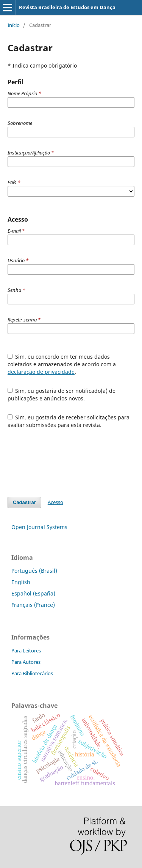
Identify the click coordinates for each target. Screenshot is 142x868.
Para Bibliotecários (32, 673)
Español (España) (33, 593)
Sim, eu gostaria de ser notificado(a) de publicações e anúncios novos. (62, 395)
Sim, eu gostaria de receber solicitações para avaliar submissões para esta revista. (69, 421)
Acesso (55, 502)
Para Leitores (26, 651)
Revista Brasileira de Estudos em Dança (67, 7)
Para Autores (26, 662)
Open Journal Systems (39, 527)
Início (14, 25)
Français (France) (33, 605)
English (21, 582)
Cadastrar (24, 502)
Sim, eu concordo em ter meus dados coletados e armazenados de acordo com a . (62, 364)
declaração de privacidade (41, 372)
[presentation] (65, 463)
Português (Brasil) (34, 571)
